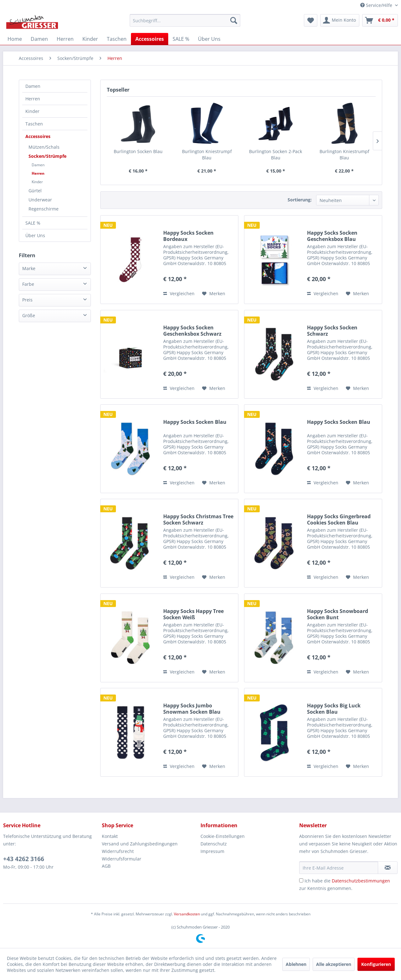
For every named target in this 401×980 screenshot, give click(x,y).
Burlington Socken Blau (138, 151)
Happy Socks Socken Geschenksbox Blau (332, 236)
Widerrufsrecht (118, 851)
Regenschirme (44, 209)
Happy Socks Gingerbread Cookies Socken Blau (339, 519)
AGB (106, 866)
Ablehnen (296, 964)
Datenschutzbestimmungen (361, 881)
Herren (33, 99)
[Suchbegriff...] (185, 20)
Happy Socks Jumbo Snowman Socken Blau (192, 709)
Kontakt (110, 836)
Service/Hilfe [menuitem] (377, 5)
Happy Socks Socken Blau (195, 422)
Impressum (212, 851)
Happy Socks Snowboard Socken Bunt (338, 614)
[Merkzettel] (311, 20)
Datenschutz (214, 844)
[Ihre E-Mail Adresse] (339, 868)
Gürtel (35, 191)
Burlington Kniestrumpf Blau (207, 154)
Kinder (32, 111)
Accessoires (38, 136)
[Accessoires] (150, 39)
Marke (29, 268)
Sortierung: (300, 200)
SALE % (33, 223)
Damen (33, 86)
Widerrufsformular (122, 859)
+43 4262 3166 (24, 859)
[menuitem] (185, 20)
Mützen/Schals (44, 147)
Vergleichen (179, 293)
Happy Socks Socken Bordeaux (188, 236)
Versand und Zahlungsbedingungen (140, 844)
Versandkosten (187, 914)
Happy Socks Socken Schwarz (332, 331)
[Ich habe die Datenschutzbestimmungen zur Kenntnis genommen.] (301, 880)
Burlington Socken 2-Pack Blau (276, 154)
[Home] (15, 39)
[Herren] (65, 39)
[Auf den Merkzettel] (214, 294)
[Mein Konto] (340, 20)
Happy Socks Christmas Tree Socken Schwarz (198, 519)
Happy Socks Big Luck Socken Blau (334, 709)
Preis (27, 300)
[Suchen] (234, 20)
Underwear (40, 200)
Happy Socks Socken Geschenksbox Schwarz (192, 331)
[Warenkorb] (380, 20)
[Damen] (39, 39)
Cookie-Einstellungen (223, 836)
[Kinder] (90, 39)
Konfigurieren (376, 964)
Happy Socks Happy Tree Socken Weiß (193, 614)
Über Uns (35, 235)
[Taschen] (117, 39)
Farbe (28, 284)
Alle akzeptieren (334, 964)
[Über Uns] (209, 39)
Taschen (34, 124)
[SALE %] (181, 39)
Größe (29, 315)
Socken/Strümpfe (47, 156)
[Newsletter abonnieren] (388, 868)
